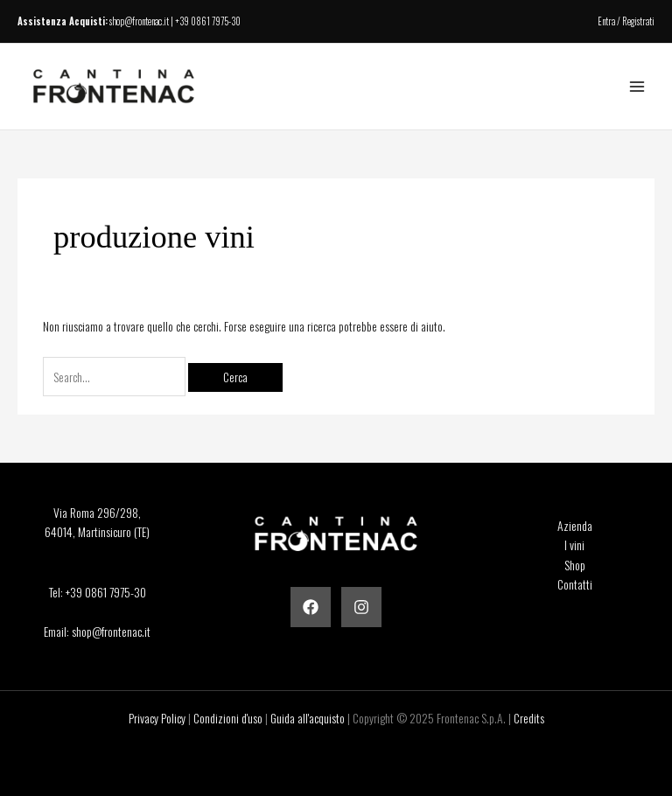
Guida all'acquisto (308, 718)
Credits (529, 718)
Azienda (575, 526)
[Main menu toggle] (637, 87)
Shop (575, 565)
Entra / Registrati (626, 21)
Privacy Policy (157, 718)
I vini (574, 545)
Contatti (575, 584)
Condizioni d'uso (228, 718)
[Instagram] (361, 607)
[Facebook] (311, 607)
